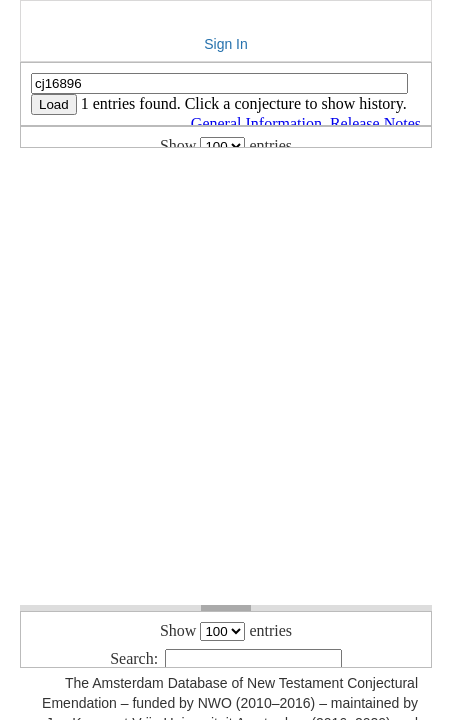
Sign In (226, 44)
